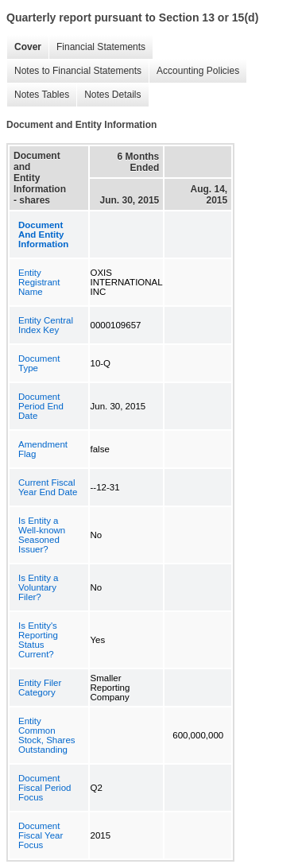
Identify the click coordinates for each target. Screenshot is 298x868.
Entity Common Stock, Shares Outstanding (47, 735)
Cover (24, 47)
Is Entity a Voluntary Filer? (39, 587)
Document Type (39, 363)
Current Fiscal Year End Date (48, 487)
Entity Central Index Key (46, 325)
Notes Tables (38, 95)
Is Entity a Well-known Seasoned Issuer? (42, 535)
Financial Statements (97, 47)
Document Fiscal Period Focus (45, 788)
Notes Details (108, 95)
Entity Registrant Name (39, 282)
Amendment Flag (43, 449)
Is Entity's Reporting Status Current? (38, 640)
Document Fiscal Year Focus (41, 835)
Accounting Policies (194, 71)
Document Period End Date (41, 406)
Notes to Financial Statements (74, 71)
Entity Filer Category (40, 688)
